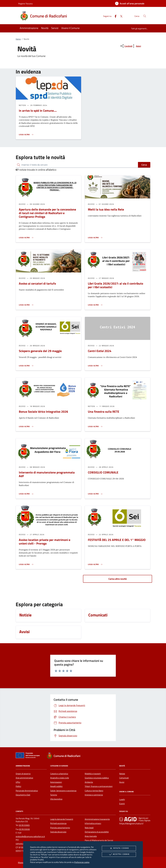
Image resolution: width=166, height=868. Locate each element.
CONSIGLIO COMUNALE (103, 472)
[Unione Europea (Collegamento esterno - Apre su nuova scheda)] (28, 756)
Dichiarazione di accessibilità (97, 832)
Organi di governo (23, 774)
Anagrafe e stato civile (60, 778)
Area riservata (91, 836)
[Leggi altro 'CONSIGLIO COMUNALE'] (95, 494)
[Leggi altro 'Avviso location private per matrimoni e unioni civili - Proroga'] (26, 564)
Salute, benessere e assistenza (63, 791)
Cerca (144, 165)
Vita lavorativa (56, 799)
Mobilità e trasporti (93, 774)
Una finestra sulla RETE (104, 412)
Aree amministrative (24, 778)
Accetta (119, 854)
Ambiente (89, 782)
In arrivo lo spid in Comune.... (38, 111)
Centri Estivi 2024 (100, 351)
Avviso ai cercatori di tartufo (37, 283)
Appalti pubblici (56, 786)
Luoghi (122, 799)
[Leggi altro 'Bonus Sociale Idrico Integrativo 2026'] (26, 427)
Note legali (89, 828)
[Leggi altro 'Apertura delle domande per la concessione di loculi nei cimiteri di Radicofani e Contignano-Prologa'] (26, 238)
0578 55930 (24, 829)
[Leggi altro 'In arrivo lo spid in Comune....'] (26, 135)
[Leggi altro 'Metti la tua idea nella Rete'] (95, 238)
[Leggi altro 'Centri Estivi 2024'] (95, 366)
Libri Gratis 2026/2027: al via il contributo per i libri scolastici (116, 285)
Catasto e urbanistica (59, 774)
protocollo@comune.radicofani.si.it (30, 836)
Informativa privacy (93, 823)
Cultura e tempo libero (94, 791)
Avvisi (122, 782)
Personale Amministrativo (27, 791)
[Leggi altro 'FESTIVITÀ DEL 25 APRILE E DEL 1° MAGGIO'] (95, 564)
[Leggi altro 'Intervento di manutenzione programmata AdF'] (26, 494)
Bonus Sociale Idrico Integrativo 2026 (43, 412)
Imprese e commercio (94, 795)
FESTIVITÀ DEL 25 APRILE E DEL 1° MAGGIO (117, 540)
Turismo (54, 795)
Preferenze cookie (82, 862)
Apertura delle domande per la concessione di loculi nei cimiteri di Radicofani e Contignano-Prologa (47, 213)
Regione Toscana (25, 4)
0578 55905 (24, 825)
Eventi (122, 804)
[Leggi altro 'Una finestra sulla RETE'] (95, 427)
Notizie (122, 774)
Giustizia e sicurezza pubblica (97, 778)
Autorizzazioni (56, 782)
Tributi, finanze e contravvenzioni (99, 786)
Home (18, 39)
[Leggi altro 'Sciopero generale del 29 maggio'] (26, 366)
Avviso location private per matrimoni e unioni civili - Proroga (45, 542)
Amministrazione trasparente (97, 819)
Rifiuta (119, 848)
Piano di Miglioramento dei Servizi (99, 840)
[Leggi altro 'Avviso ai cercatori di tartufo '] (26, 305)
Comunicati (124, 778)
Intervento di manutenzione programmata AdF (47, 474)
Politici (18, 786)
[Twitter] (120, 16)
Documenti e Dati (23, 795)
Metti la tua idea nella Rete (106, 209)
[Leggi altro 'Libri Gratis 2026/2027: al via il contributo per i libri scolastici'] (95, 305)
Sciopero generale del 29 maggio (40, 351)
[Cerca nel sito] (145, 16)
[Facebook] (114, 16)
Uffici (18, 782)
